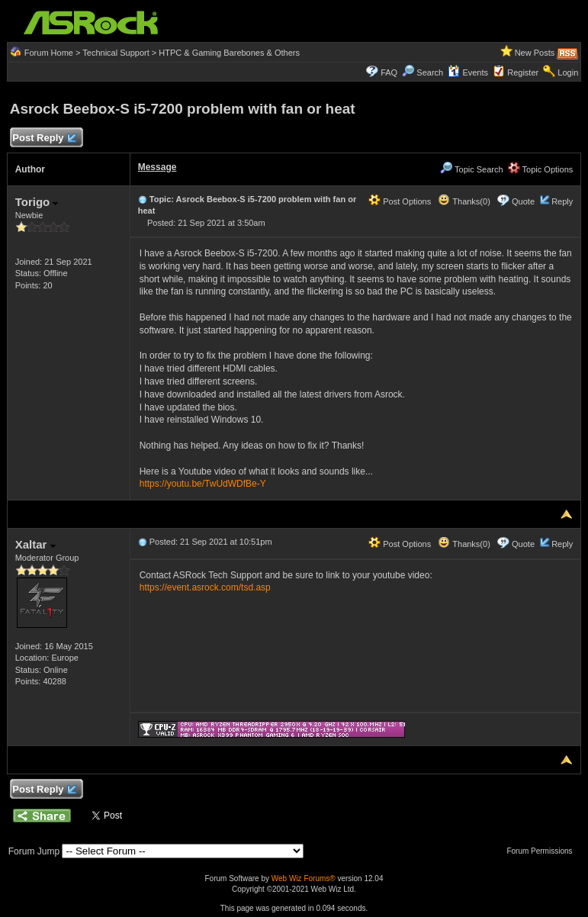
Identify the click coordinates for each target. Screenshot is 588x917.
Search (430, 72)
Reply (562, 201)
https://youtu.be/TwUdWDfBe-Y (203, 484)
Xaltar (35, 544)
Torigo (37, 202)
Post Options (400, 201)
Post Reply (44, 138)
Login (568, 72)
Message (157, 167)
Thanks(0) (464, 201)
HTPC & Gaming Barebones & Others (229, 53)
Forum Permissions (543, 851)
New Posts (535, 53)
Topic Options (541, 169)
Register (523, 72)
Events (468, 72)
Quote (523, 201)
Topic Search (471, 169)
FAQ (389, 72)
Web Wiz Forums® (304, 878)
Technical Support (116, 53)
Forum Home (49, 53)
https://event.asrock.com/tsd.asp (205, 587)
